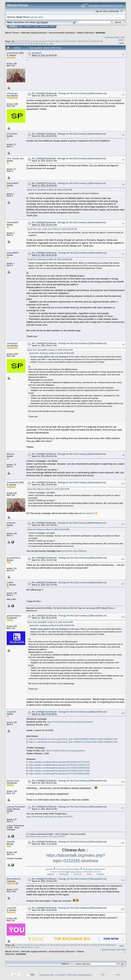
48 (37, 43)
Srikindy (11, 523)
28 (79, 41)
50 (42, 43)
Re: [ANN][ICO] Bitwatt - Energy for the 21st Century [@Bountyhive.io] (69, 134)
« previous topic (112, 37)
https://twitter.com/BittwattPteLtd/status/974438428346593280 (59, 768)
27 (76, 41)
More (52, 26)
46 (31, 43)
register (40, 17)
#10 (123, 484)
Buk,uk (10, 454)
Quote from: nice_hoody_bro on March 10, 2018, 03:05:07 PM (52, 229)
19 (54, 41)
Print (122, 43)
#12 (123, 559)
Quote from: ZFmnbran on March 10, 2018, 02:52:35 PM (50, 190)
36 (101, 41)
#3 (123, 135)
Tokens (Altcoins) (85, 33)
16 (46, 41)
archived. (101, 33)
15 (43, 41)
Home (13, 26)
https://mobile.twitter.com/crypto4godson (65, 751)
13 (37, 41)
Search (28, 26)
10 (29, 41)
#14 (123, 617)
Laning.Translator (16, 807)
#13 (123, 584)
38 (9, 43)
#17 (123, 808)
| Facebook (76, 874)
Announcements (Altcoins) (62, 33)
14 (40, 41)
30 (85, 41)
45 (28, 43)
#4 (123, 160)
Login (35, 26)
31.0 (38, 22)
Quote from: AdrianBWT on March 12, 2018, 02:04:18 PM (50, 350)
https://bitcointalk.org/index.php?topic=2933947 (46, 836)
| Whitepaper (63, 874)
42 (20, 43)
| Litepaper (99, 874)
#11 (123, 524)
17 (49, 41)
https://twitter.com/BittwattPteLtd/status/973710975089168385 (59, 774)
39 (12, 43)
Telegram (51, 874)
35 (99, 41)
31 (87, 41)
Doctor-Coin (13, 781)
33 (93, 41)
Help (21, 26)
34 (96, 41)
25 (71, 41)
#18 (123, 843)
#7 (123, 254)
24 (68, 41)
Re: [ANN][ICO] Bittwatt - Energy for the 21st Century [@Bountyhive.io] (69, 93)
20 (57, 41)
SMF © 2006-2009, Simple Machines (76, 975)
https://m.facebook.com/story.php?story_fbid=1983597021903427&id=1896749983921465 (73, 742)
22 (62, 41)
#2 (123, 95)
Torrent (44, 22)
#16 (123, 782)
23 (65, 41)
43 (23, 43)
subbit (10, 582)
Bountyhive (88, 513)
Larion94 (11, 908)
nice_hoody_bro (15, 158)
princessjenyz (14, 616)
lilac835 (11, 842)
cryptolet (11, 712)
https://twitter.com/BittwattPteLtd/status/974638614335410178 (59, 765)
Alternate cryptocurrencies (34, 33)
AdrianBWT (13, 183)
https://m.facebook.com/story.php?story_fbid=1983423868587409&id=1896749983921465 (73, 739)
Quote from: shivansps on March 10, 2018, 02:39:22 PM (50, 259)
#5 (123, 184)
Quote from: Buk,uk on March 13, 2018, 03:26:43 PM (48, 489)
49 (39, 43)
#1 (123, 54)
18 (51, 41)
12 (35, 41)
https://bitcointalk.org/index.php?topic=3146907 (50, 817)
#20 (123, 909)
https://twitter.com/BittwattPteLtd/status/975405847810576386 (59, 771)
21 (60, 41)
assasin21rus (14, 558)
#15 (123, 713)
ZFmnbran (12, 134)
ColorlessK (13, 53)
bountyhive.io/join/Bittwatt (74, 551)
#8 (123, 345)
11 (32, 41)
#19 (123, 880)
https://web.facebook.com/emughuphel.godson (70, 722)
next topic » (121, 39)
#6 (123, 224)
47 (34, 43)
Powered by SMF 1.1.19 (49, 975)
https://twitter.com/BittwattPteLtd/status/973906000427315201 (59, 762)
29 (82, 41)
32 (90, 41)
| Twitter (88, 874)
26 (73, 41)
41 (17, 43)
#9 (123, 455)
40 (15, 43)
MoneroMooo (14, 879)
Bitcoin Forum (12, 33)
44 (26, 43)
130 (51, 43)
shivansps (12, 93)
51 (45, 43)
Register (44, 26)
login (32, 17)
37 (6, 43)
